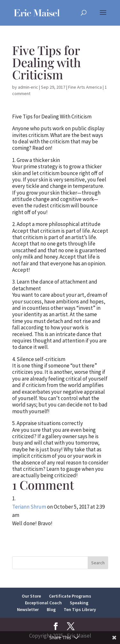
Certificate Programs (70, 596)
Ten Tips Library (80, 609)
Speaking (79, 603)
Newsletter (28, 609)
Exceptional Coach (43, 603)
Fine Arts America (85, 87)
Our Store (31, 596)
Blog (51, 609)
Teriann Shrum (29, 507)
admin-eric (28, 87)
